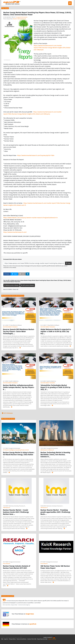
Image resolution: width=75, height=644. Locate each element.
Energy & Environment (22, 17)
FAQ (2, 639)
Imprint (6, 639)
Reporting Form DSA (42, 639)
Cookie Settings (52, 639)
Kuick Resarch (44, 564)
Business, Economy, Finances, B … (17, 506)
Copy (68, 263)
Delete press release (12, 285)
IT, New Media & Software (15, 325)
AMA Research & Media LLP (47, 450)
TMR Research (7, 508)
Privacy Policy (12, 639)
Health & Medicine (14, 381)
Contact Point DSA (32, 639)
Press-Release (7, 564)
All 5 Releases (7, 413)
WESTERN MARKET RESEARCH (10, 327)
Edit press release (28, 285)
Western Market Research (20, 19)
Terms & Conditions (21, 639)
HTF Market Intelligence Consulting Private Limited (16, 450)
